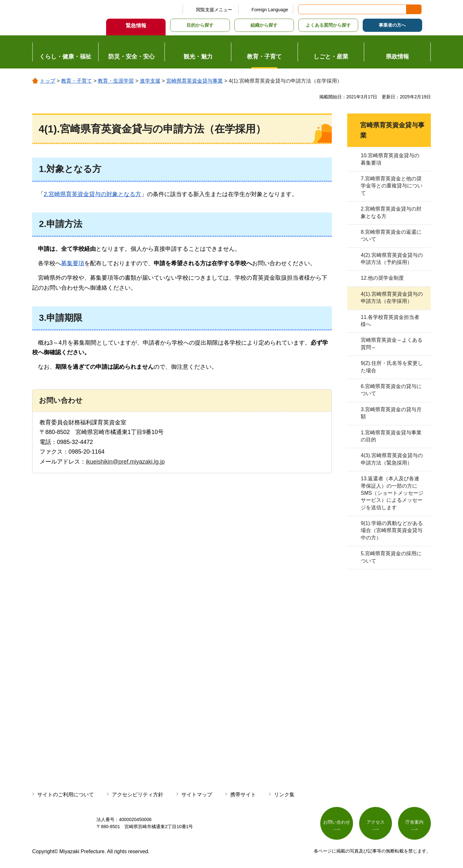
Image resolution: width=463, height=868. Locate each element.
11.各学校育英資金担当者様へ (390, 321)
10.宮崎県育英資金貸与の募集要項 (390, 159)
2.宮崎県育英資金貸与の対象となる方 (92, 194)
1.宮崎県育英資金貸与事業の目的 (391, 436)
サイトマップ (197, 795)
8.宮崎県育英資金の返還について (391, 235)
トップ (48, 81)
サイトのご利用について (66, 795)
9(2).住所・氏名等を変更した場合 (392, 367)
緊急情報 (136, 26)
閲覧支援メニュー (214, 10)
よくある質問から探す (328, 25)
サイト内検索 (304, 9)
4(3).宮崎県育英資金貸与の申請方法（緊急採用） (392, 459)
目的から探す (200, 25)
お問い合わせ (337, 822)
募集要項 (73, 263)
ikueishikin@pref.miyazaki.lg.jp (125, 462)
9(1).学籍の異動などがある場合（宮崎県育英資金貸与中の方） (392, 530)
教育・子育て (77, 81)
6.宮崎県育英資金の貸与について (391, 390)
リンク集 (284, 795)
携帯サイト (243, 795)
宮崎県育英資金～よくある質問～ (392, 344)
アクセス (376, 822)
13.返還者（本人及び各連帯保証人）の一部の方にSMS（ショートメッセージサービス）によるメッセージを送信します (392, 493)
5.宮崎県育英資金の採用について (391, 557)
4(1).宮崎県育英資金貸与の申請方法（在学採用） (392, 298)
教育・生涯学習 (116, 81)
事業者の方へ (392, 25)
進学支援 (150, 81)
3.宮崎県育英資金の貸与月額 (391, 413)
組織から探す (264, 25)
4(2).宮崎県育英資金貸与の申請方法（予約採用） (392, 259)
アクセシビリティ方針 (138, 795)
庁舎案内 (414, 822)
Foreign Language (270, 10)
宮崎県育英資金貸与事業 (195, 81)
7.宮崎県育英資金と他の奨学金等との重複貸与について (392, 186)
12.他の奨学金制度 (382, 278)
